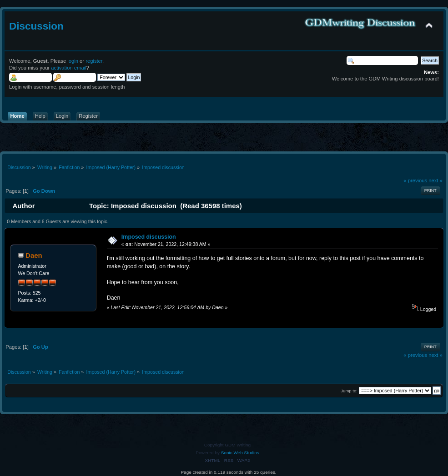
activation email (68, 68)
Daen (34, 255)
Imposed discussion (149, 237)
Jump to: (349, 391)
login (73, 61)
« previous (415, 180)
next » (435, 180)
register (94, 61)
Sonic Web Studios (240, 453)
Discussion (36, 26)
